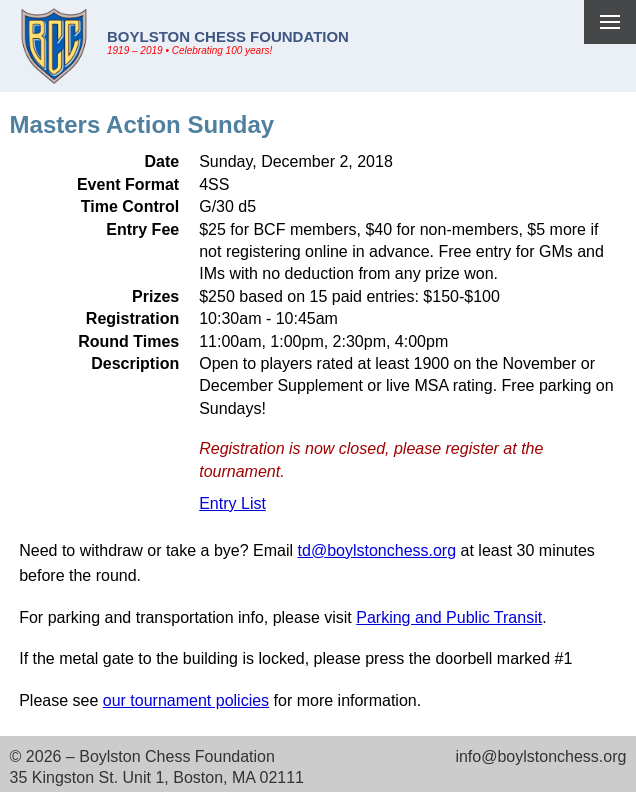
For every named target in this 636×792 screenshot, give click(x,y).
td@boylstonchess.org (377, 550)
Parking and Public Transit (449, 617)
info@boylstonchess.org (540, 756)
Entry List (232, 503)
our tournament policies (186, 700)
